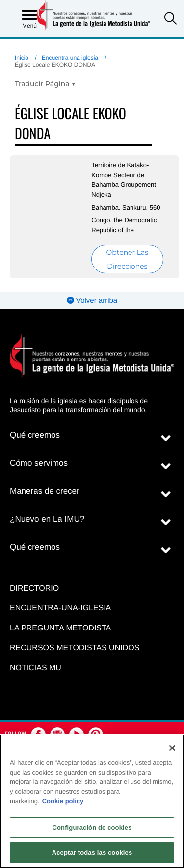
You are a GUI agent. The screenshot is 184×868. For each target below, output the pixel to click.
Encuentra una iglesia (70, 58)
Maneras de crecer (45, 491)
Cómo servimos (39, 463)
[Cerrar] (172, 748)
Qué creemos (35, 435)
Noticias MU (36, 668)
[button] (171, 19)
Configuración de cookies (92, 827)
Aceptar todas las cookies (92, 853)
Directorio (34, 588)
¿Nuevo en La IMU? (47, 519)
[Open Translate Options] (45, 84)
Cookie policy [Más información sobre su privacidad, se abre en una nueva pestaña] (63, 801)
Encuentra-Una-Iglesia (60, 608)
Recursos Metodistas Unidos (75, 648)
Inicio (22, 58)
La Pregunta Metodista (60, 628)
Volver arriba (92, 301)
